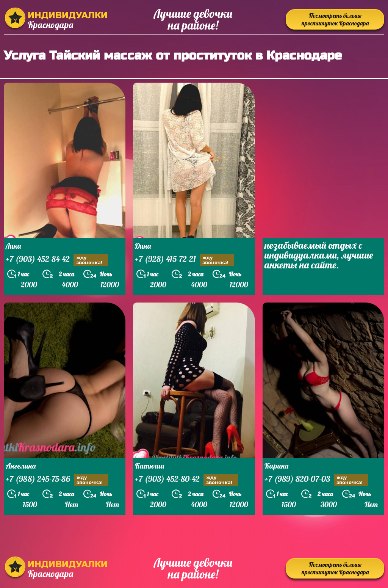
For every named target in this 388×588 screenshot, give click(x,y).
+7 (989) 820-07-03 (316, 480)
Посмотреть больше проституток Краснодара (335, 19)
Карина (276, 466)
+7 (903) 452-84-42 (57, 260)
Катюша (149, 466)
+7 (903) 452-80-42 (186, 480)
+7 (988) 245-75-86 (57, 480)
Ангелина (21, 466)
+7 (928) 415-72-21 (185, 260)
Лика (13, 246)
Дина (143, 246)
